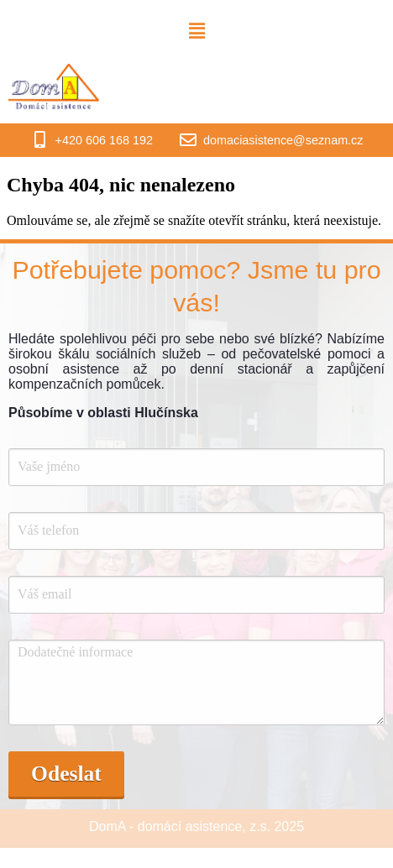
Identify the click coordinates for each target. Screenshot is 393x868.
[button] (196, 31)
